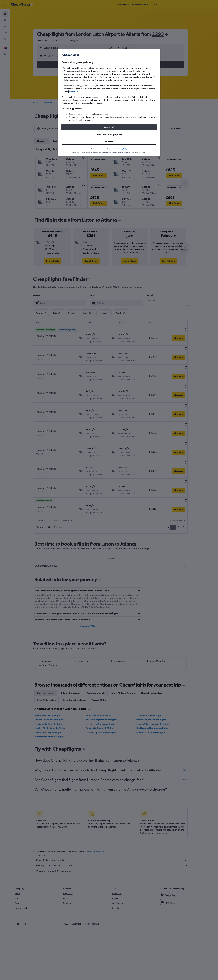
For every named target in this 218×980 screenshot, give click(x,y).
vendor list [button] (73, 92)
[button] (109, 127)
